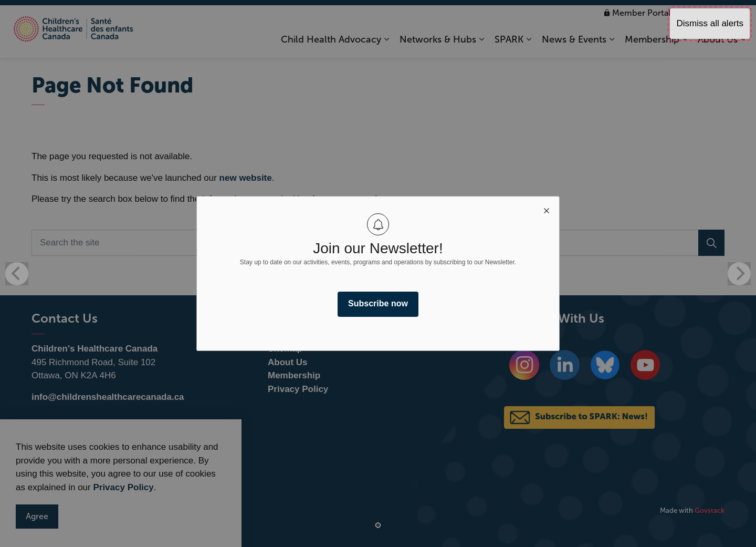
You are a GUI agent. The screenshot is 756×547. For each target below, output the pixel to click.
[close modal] (547, 209)
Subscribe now (378, 303)
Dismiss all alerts (710, 23)
